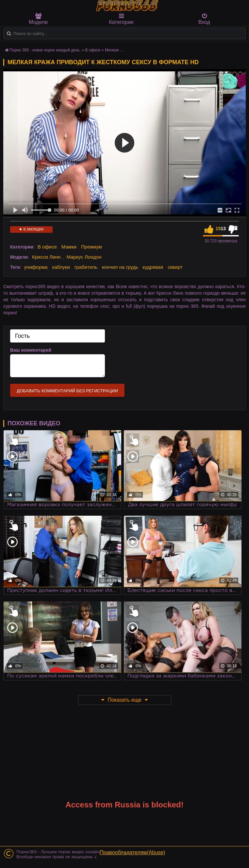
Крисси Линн (46, 257)
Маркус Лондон (84, 257)
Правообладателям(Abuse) (133, 852)
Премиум (91, 247)
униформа (36, 267)
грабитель (86, 267)
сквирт (175, 267)
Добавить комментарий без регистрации (67, 391)
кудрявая (153, 267)
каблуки (61, 267)
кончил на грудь (120, 267)
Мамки (69, 247)
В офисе (47, 247)
